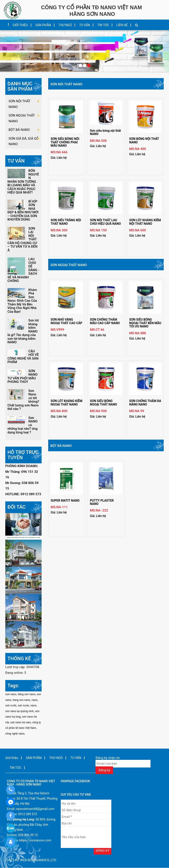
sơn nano (11, 694)
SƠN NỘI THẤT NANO (66, 84)
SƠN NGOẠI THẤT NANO (69, 265)
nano (34, 700)
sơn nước (11, 705)
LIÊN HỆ (122, 25)
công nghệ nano (15, 734)
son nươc (23, 705)
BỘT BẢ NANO (61, 446)
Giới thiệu (20, 25)
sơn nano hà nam (21, 722)
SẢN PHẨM (43, 25)
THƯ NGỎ (65, 25)
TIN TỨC (103, 25)
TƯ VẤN (85, 25)
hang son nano (21, 700)
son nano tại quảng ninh (19, 711)
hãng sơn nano (26, 694)
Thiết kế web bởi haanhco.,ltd (31, 860)
